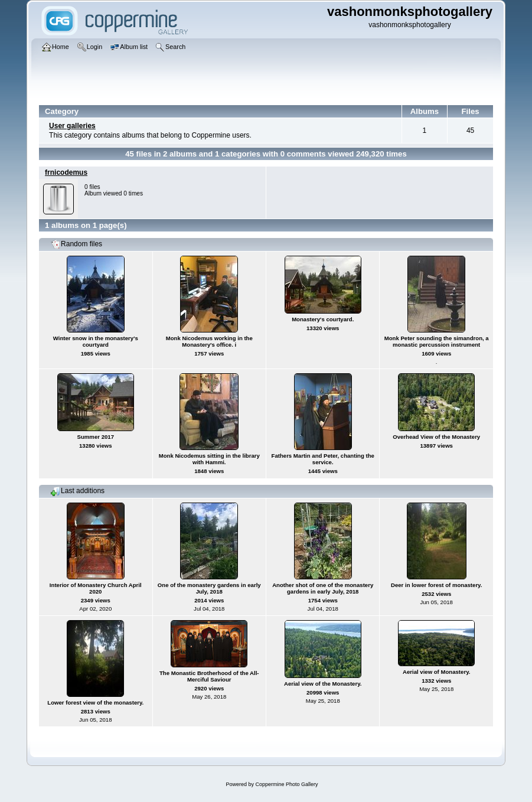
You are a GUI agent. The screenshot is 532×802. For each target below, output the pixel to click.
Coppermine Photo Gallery (286, 784)
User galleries (72, 126)
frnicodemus (66, 172)
